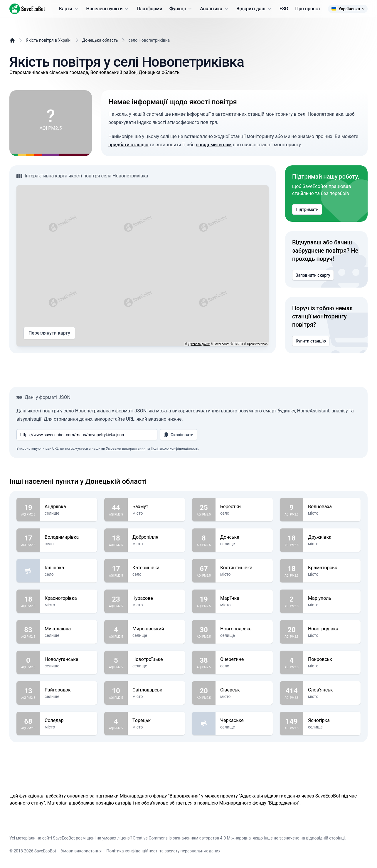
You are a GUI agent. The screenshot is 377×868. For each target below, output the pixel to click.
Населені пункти (108, 9)
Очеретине (244, 659)
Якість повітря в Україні (49, 40)
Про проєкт (308, 9)
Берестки (244, 507)
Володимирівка (69, 537)
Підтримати (307, 209)
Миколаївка (69, 629)
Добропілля (156, 537)
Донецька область (100, 40)
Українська (348, 9)
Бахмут (156, 507)
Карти (69, 9)
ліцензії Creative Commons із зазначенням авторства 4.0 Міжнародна (184, 838)
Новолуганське (69, 659)
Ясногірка (332, 721)
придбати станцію (128, 145)
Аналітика (215, 9)
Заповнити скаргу (313, 275)
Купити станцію (311, 341)
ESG (284, 9)
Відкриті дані (254, 9)
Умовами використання (126, 449)
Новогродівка (332, 629)
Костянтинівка (244, 568)
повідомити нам (214, 145)
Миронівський (156, 629)
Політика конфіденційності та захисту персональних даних (163, 851)
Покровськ (332, 659)
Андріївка (69, 507)
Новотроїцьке (156, 659)
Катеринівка (156, 568)
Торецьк (156, 721)
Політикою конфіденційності (174, 449)
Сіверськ (244, 690)
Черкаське (244, 721)
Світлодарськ (156, 690)
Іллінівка (69, 568)
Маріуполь (332, 598)
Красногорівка (69, 598)
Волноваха (332, 507)
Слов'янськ (332, 690)
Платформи (149, 9)
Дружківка (332, 537)
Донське (244, 537)
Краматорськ (332, 568)
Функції (181, 9)
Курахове (156, 598)
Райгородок (69, 690)
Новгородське (244, 629)
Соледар (69, 721)
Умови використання (81, 851)
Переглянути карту (49, 333)
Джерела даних (199, 344)
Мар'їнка (244, 598)
